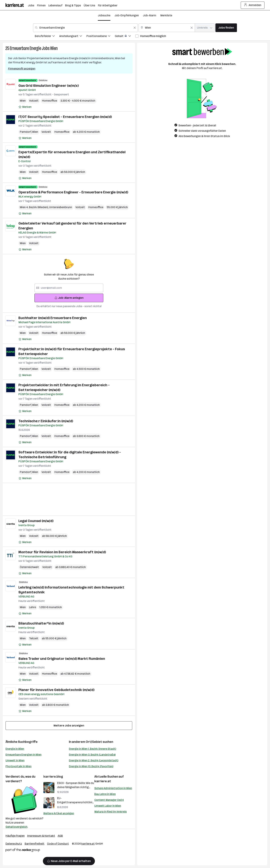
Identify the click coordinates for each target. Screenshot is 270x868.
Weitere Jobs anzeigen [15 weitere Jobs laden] (69, 726)
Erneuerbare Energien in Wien (24, 755)
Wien (54, 48)
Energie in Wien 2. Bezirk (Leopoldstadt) (94, 760)
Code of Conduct (58, 844)
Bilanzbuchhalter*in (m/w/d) (41, 623)
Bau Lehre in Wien (105, 794)
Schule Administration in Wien (113, 788)
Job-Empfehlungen (127, 15)
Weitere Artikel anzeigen (59, 813)
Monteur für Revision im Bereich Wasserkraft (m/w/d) (62, 552)
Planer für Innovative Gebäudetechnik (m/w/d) (56, 690)
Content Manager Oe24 (109, 800)
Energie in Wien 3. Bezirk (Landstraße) (92, 755)
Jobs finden (226, 28)
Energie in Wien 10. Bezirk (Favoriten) (91, 766)
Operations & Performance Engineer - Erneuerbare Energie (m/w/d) (73, 192)
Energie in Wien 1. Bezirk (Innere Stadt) (92, 749)
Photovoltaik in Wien (19, 766)
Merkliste (166, 15)
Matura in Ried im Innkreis (111, 812)
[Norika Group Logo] (23, 851)
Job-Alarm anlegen (69, 298)
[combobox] (85, 28)
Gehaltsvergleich (16, 827)
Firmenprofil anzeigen (22, 69)
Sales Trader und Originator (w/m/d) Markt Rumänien (62, 659)
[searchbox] (69, 288)
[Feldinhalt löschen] (135, 28)
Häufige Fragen (15, 836)
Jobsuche (104, 15)
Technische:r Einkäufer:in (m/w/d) (46, 421)
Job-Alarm (150, 15)
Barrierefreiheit (35, 844)
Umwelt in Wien (15, 760)
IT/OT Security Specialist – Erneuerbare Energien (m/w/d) (65, 117)
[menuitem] (47, 37)
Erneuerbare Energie (25, 48)
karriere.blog (53, 777)
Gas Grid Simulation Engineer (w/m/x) (49, 86)
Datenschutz (14, 844)
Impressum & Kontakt (41, 836)
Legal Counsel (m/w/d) (36, 521)
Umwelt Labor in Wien (108, 806)
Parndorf (26, 132)
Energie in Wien (15, 749)
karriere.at (103, 781)
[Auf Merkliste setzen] (25, 107)
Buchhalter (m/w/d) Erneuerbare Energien (53, 318)
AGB (60, 836)
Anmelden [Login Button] (253, 5)
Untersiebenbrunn (61, 207)
